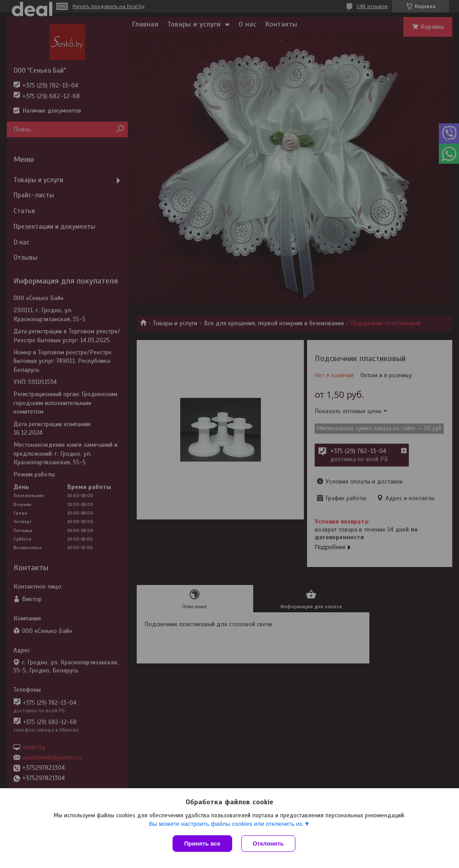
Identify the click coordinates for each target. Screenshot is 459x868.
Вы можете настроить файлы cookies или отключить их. (226, 824)
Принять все (202, 844)
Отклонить (268, 844)
